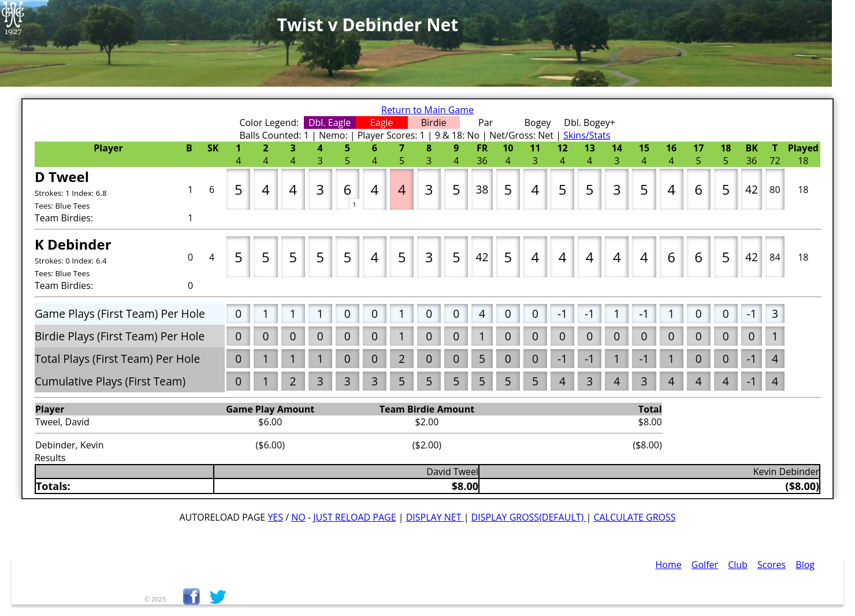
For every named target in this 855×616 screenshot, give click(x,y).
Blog (805, 565)
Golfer (705, 565)
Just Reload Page (354, 517)
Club (738, 565)
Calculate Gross (634, 517)
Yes (275, 517)
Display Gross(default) (529, 517)
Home (669, 565)
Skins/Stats (587, 135)
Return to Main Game (428, 110)
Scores (772, 565)
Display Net (435, 517)
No (298, 517)
